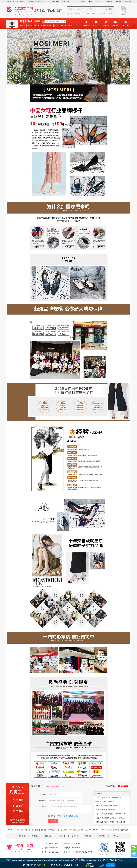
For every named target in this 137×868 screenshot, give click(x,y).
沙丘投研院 (65, 830)
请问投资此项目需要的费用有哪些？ (106, 810)
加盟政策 (106, 23)
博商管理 (20, 830)
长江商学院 (73, 830)
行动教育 (89, 830)
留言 (44, 807)
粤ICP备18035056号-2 (68, 860)
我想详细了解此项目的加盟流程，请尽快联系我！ (110, 814)
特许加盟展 (43, 830)
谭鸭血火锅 (95, 14)
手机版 (83, 1)
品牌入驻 (119, 1)
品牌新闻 (116, 23)
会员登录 (100, 1)
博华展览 (51, 830)
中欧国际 (96, 830)
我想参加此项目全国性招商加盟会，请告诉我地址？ (111, 818)
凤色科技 (28, 830)
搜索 (111, 9)
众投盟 (57, 830)
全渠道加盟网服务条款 (70, 816)
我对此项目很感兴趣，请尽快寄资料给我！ (108, 798)
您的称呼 (43, 794)
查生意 (110, 830)
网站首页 (22, 836)
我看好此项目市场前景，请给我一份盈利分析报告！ (111, 822)
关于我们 (35, 836)
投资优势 (96, 23)
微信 (91, 1)
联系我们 (49, 836)
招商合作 (111, 865)
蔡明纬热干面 (112, 14)
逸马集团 (35, 830)
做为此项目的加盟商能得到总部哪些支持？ (108, 806)
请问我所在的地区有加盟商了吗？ (106, 802)
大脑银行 (81, 830)
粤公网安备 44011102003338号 (87, 860)
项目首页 (86, 23)
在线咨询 (126, 23)
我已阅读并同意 (63, 816)
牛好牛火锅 (78, 14)
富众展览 (116, 830)
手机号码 (43, 801)
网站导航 (128, 1)
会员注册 (109, 1)
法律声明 (102, 836)
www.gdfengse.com (18, 822)
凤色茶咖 (103, 14)
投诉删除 (115, 836)
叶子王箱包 (87, 14)
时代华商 (103, 830)
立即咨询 (53, 821)
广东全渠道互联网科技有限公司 (82, 852)
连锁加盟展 (124, 830)
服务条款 (88, 836)
